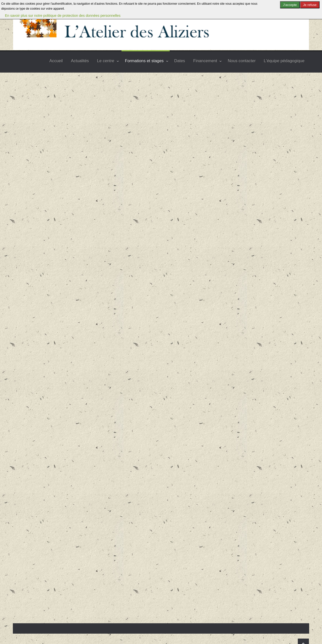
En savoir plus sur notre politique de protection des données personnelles (63, 16)
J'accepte (290, 5)
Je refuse (310, 5)
